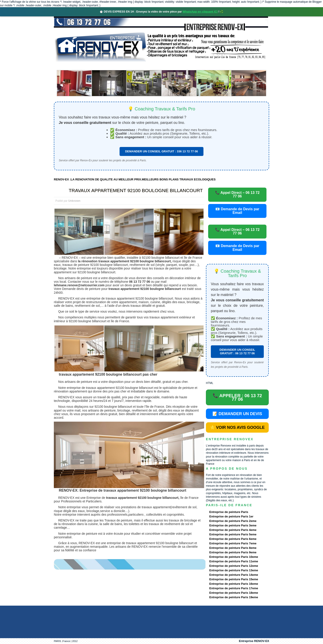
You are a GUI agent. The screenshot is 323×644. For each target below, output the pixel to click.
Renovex (90, 66)
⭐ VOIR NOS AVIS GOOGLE (237, 427)
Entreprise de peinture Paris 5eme (233, 534)
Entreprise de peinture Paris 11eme (234, 561)
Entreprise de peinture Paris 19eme (234, 597)
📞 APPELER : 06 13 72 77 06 (237, 397)
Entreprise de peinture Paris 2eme (233, 521)
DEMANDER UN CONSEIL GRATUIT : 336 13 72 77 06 (162, 151)
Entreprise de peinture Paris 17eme (234, 588)
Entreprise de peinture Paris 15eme (234, 579)
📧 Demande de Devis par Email (237, 211)
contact (227, 66)
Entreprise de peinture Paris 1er (231, 516)
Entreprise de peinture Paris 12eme (234, 566)
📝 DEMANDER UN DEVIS (237, 414)
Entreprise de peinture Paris (229, 512)
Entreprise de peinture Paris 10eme (234, 557)
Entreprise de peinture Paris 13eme (234, 570)
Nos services (119, 66)
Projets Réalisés (155, 66)
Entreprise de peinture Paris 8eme (233, 548)
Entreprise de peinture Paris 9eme (233, 552)
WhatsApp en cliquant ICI (200, 12)
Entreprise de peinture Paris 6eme (233, 539)
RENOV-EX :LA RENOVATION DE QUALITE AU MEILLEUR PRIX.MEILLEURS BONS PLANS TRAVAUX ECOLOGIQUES (135, 179)
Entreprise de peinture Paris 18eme (234, 593)
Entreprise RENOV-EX (254, 641)
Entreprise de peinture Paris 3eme (233, 525)
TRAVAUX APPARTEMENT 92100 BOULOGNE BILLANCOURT (136, 190)
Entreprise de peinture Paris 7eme (233, 543)
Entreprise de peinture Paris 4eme (233, 530)
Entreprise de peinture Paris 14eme (234, 575)
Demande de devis (195, 66)
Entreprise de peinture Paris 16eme (234, 584)
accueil (66, 66)
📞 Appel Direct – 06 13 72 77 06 (237, 194)
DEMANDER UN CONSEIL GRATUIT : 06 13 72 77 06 (237, 352)
